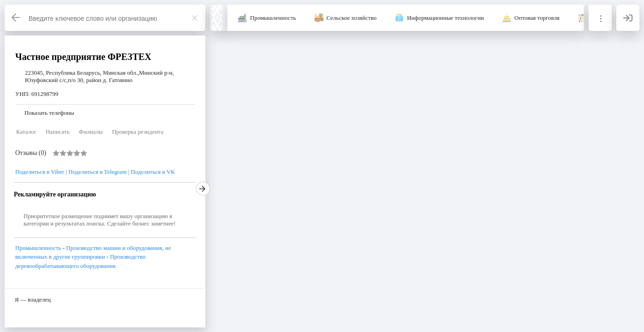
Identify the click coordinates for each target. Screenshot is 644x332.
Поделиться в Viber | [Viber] (42, 172)
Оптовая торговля (537, 18)
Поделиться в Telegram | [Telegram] (99, 172)
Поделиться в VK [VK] (153, 172)
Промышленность (273, 18)
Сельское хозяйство (352, 18)
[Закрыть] (195, 18)
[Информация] (600, 18)
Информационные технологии (445, 18)
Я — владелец (33, 299)
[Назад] (16, 18)
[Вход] (628, 18)
